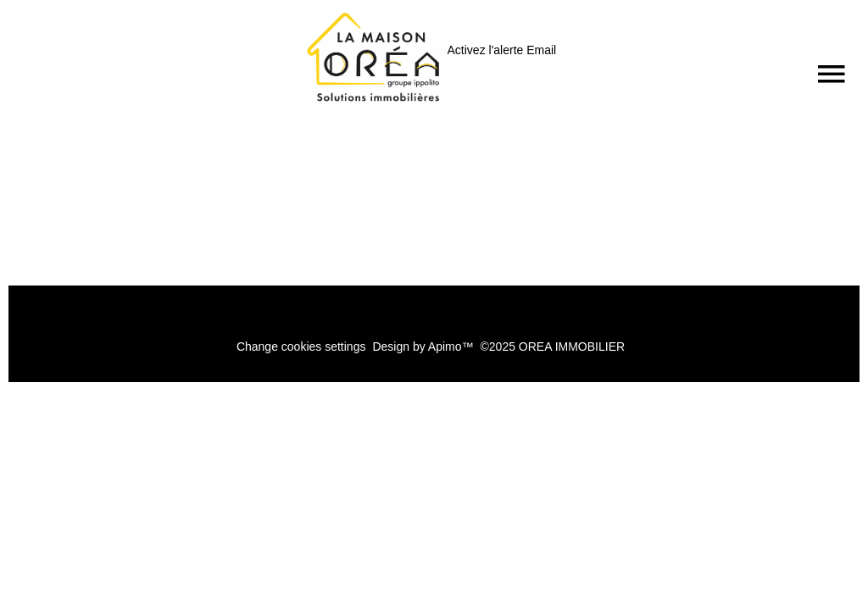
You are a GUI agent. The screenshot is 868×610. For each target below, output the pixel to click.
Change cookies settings (301, 347)
